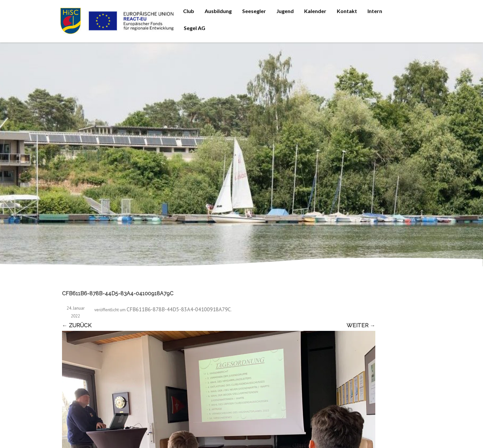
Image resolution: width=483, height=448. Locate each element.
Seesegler (254, 11)
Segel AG (195, 28)
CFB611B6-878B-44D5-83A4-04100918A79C (179, 309)
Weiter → (361, 325)
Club (189, 11)
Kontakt (347, 11)
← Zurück (77, 325)
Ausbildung (218, 11)
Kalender (315, 11)
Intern (375, 11)
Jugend (285, 11)
